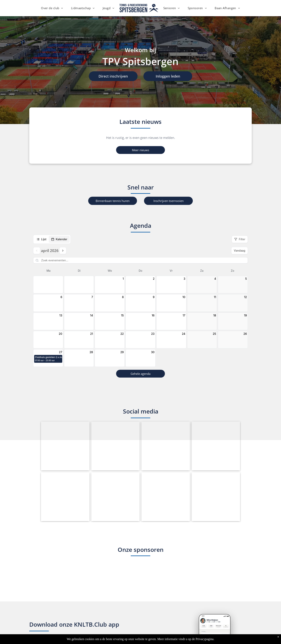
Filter (240, 239)
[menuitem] (52, 8)
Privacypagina (205, 639)
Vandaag (240, 251)
